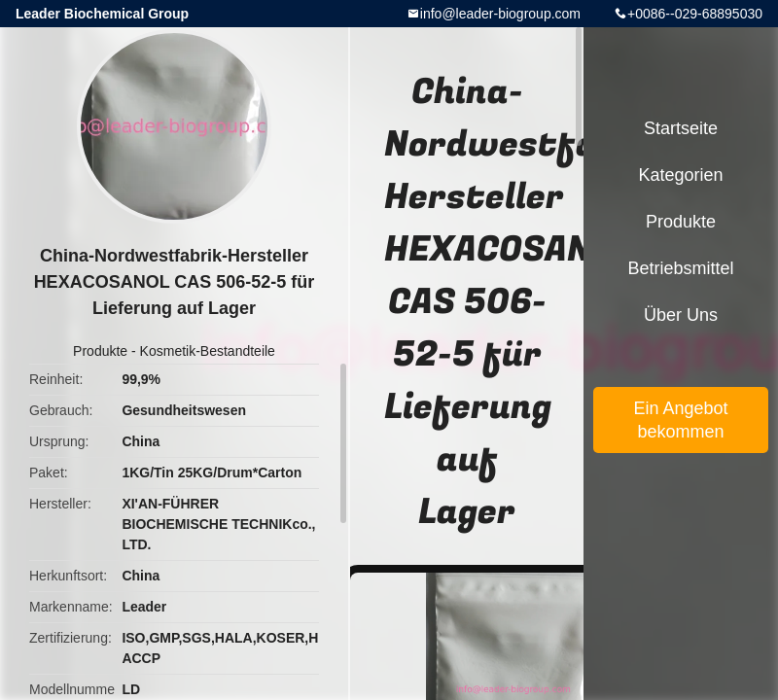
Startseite (681, 128)
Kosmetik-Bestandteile (208, 351)
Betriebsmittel (680, 268)
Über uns (681, 315)
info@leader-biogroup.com (500, 14)
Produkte (100, 351)
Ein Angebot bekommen (680, 420)
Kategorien (680, 175)
